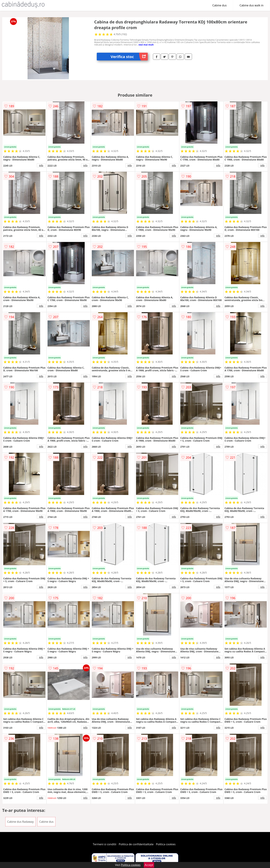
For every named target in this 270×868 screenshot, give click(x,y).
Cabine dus (219, 5)
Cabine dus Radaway (20, 822)
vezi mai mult (146, 45)
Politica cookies (166, 844)
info (41, 165)
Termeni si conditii (105, 844)
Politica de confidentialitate (136, 844)
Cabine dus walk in (251, 5)
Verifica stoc (129, 57)
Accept (149, 865)
